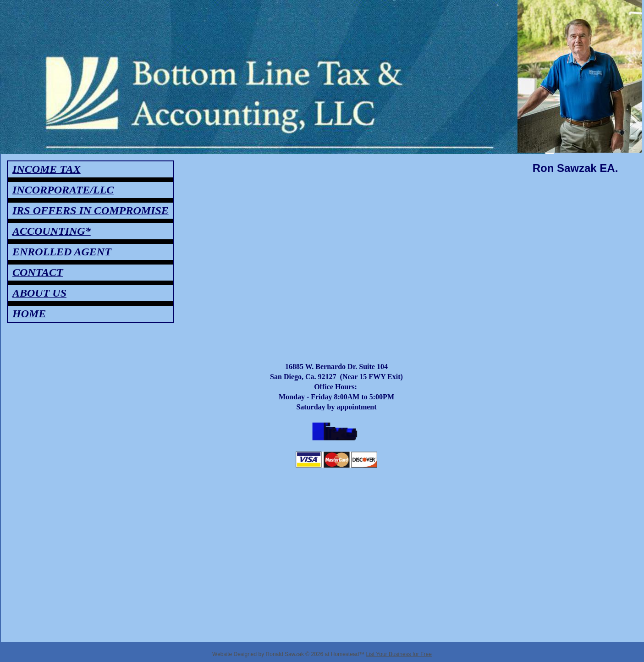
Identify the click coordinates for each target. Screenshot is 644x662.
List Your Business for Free (399, 654)
